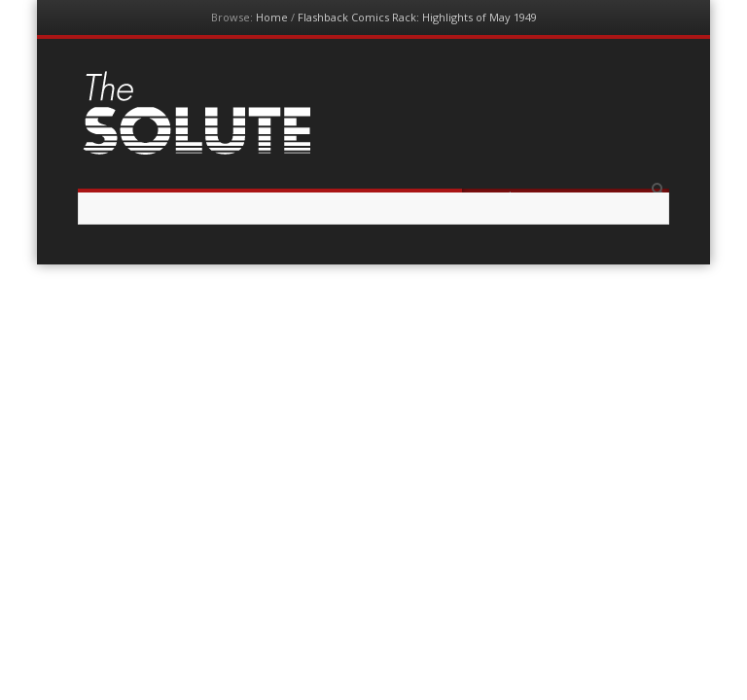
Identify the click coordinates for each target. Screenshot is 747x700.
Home (272, 17)
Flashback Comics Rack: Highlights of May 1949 (417, 17)
